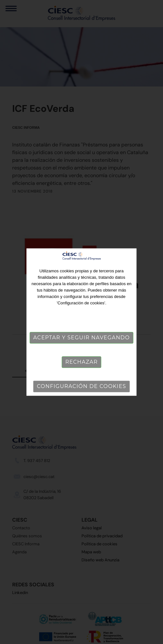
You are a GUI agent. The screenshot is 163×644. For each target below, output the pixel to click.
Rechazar (81, 362)
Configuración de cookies (81, 387)
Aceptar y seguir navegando (82, 338)
